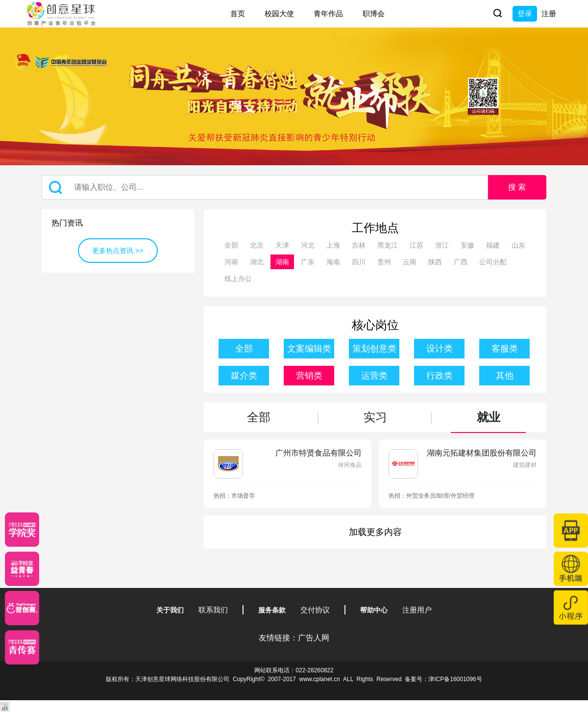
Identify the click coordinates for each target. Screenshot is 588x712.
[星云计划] (22, 530)
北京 (257, 245)
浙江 (442, 245)
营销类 (309, 376)
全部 (231, 245)
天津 (282, 245)
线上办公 (238, 279)
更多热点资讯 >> (118, 251)
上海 (333, 245)
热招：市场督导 (234, 496)
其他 (505, 376)
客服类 (505, 349)
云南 (410, 262)
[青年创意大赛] (22, 569)
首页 (238, 13)
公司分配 (493, 262)
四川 (359, 262)
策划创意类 (374, 349)
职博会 (374, 13)
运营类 (374, 376)
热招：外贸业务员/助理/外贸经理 (431, 496)
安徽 (467, 245)
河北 (308, 245)
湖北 (257, 262)
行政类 (440, 376)
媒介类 (244, 376)
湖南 (282, 262)
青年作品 (328, 13)
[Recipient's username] (265, 187)
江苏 (416, 245)
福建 (493, 245)
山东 (518, 245)
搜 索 (517, 187)
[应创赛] (22, 608)
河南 (231, 262)
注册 (549, 13)
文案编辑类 (309, 349)
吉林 (359, 245)
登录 (525, 13)
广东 (308, 262)
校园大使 (279, 13)
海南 (333, 262)
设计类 (440, 349)
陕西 (435, 262)
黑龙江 (388, 245)
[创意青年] (22, 647)
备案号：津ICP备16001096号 (443, 679)
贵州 (384, 262)
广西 (461, 262)
